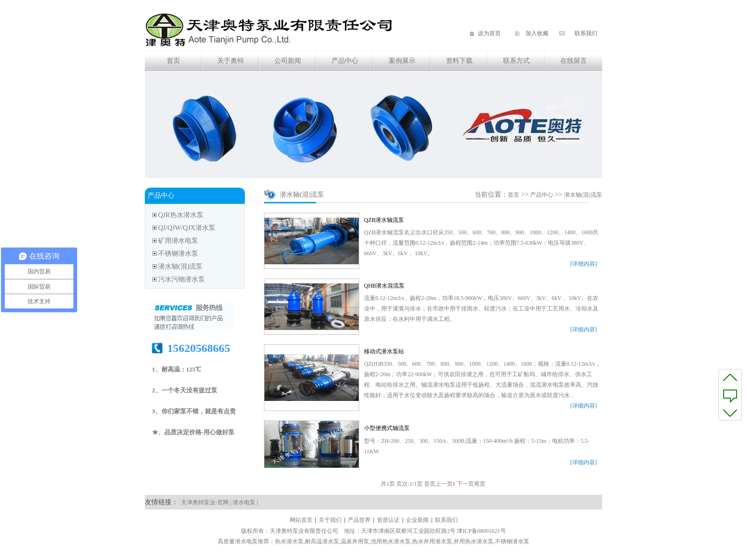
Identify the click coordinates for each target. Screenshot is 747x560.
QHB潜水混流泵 (384, 286)
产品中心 (345, 61)
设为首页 (489, 33)
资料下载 (459, 61)
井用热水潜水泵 (474, 541)
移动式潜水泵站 (384, 351)
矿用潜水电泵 (178, 241)
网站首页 (301, 520)
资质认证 (388, 520)
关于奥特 (231, 61)
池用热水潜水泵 (391, 541)
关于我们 (330, 520)
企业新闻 (417, 520)
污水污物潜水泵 (182, 279)
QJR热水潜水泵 (181, 215)
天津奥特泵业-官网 (205, 502)
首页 (173, 61)
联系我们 (586, 33)
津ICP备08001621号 (481, 531)
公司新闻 (288, 61)
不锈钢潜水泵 (178, 254)
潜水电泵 (244, 502)
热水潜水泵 (289, 541)
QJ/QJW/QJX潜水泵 (187, 228)
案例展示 (402, 61)
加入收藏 (537, 33)
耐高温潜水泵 (322, 541)
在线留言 (574, 61)
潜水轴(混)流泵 (180, 266)
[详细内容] (584, 264)
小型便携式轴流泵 (387, 428)
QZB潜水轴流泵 (384, 220)
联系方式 (516, 61)
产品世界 (359, 520)
